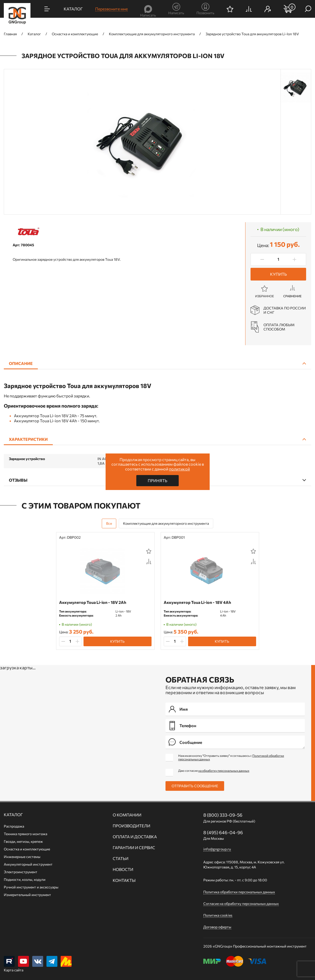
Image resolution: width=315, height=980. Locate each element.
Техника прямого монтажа (26, 834)
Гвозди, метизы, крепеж (23, 841)
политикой (179, 469)
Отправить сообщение (195, 786)
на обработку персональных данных (224, 771)
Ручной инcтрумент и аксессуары (31, 887)
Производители (131, 826)
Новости (123, 869)
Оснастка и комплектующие (27, 849)
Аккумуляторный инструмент (28, 864)
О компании (127, 815)
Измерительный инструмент (27, 895)
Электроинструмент (21, 872)
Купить (278, 274)
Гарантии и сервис (134, 848)
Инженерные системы (22, 857)
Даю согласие (214, 771)
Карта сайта (14, 970)
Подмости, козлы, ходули (25, 879)
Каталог (13, 815)
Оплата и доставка (135, 837)
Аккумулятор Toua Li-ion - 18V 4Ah (197, 602)
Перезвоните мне (111, 9)
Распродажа (14, 826)
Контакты (124, 880)
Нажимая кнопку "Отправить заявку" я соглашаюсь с (231, 757)
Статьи (121, 859)
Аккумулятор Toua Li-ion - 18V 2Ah (93, 602)
